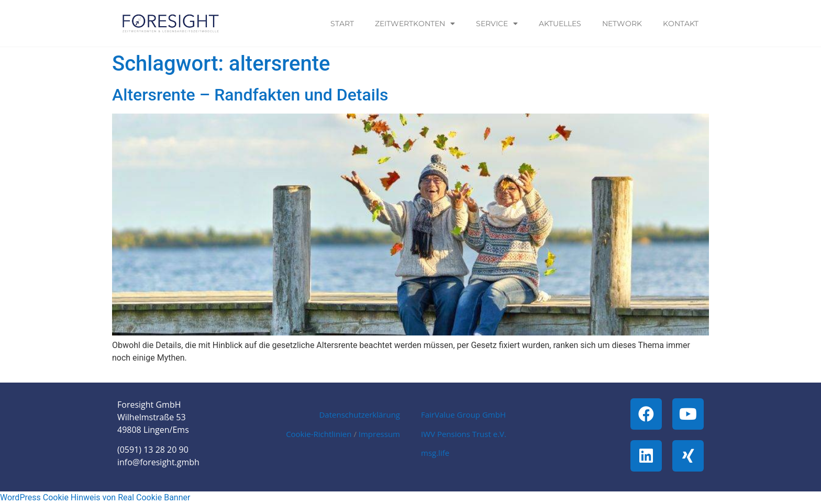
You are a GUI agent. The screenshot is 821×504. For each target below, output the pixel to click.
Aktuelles (560, 24)
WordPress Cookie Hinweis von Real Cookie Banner (95, 497)
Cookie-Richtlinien (319, 434)
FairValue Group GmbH (463, 415)
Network (622, 24)
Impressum (379, 434)
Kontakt (681, 24)
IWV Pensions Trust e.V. (464, 434)
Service (497, 24)
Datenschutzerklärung (359, 415)
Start (342, 24)
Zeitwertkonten (415, 24)
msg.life (435, 453)
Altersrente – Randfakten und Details (250, 95)
